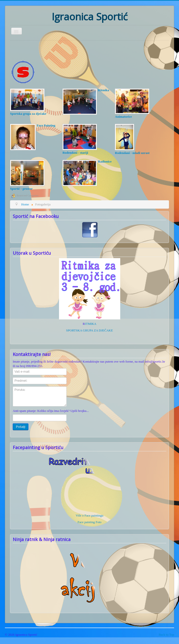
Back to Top (166, 635)
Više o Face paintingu (89, 515)
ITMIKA (90, 324)
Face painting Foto (90, 522)
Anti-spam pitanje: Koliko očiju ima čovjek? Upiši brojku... (51, 411)
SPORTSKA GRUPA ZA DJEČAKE (89, 330)
